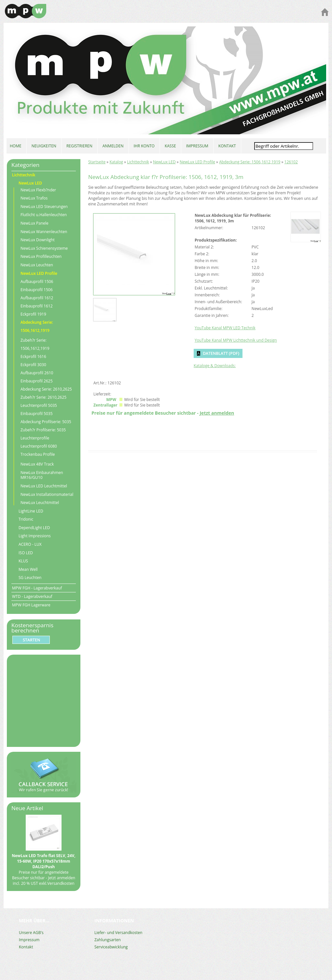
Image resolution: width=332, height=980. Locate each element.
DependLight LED (34, 528)
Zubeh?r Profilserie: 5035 (43, 430)
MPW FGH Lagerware (31, 605)
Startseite (97, 162)
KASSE (170, 146)
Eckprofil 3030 (33, 365)
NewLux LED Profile (197, 162)
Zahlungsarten (108, 940)
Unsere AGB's (31, 933)
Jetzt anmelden (217, 413)
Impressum (29, 940)
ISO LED (26, 553)
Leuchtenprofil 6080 (39, 446)
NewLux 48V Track (37, 464)
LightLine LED (31, 511)
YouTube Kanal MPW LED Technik (225, 328)
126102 (291, 162)
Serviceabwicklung (111, 947)
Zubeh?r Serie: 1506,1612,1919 (35, 344)
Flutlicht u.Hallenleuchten (44, 215)
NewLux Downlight (38, 240)
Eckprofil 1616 (33, 356)
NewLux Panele (35, 223)
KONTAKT (227, 146)
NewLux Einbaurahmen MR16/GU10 (42, 475)
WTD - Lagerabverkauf (32, 596)
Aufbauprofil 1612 (37, 298)
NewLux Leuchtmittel (40, 503)
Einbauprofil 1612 (37, 306)
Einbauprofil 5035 (37, 414)
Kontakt (26, 947)
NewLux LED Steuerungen (44, 207)
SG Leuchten (30, 578)
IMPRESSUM (197, 146)
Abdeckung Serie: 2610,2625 (46, 389)
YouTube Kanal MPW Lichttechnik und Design (236, 340)
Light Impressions (35, 536)
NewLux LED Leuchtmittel (44, 486)
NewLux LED (164, 162)
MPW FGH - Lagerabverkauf (37, 588)
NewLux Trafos (34, 198)
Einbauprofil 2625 (37, 381)
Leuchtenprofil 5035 (39, 405)
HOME (16, 146)
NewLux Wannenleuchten (44, 232)
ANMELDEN (113, 146)
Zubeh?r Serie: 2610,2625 (43, 397)
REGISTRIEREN (79, 146)
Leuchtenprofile (35, 438)
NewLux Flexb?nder (38, 190)
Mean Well (28, 570)
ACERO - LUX (30, 544)
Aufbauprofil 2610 (37, 373)
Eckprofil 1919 (33, 314)
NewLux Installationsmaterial (47, 495)
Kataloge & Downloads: (215, 366)
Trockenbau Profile (38, 454)
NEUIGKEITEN (44, 146)
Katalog (116, 162)
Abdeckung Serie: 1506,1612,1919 (250, 162)
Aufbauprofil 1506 (37, 282)
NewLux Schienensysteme (44, 248)
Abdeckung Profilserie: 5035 (46, 422)
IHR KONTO (144, 146)
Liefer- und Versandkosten (118, 933)
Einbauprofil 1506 (37, 290)
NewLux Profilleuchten (41, 257)
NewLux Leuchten (37, 265)
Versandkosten (61, 883)
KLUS (23, 561)
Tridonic (26, 519)
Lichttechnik (138, 162)
